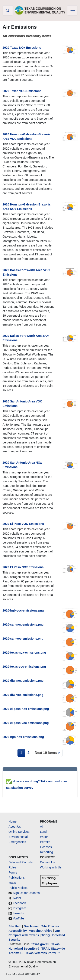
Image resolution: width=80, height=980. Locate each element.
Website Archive (41, 931)
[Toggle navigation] (72, 10)
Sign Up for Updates (26, 893)
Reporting (47, 852)
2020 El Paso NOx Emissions (23, 567)
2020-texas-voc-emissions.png (24, 667)
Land (43, 832)
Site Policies (50, 926)
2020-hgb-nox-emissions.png (23, 737)
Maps (12, 883)
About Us (15, 827)
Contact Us (47, 862)
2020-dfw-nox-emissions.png (23, 681)
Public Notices (18, 888)
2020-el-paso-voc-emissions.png (26, 723)
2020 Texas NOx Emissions (22, 48)
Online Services (19, 832)
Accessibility (18, 931)
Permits (45, 842)
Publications (17, 878)
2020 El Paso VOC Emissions (23, 524)
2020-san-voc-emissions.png (23, 639)
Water (44, 837)
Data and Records (21, 862)
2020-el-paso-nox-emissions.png (26, 709)
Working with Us (51, 867)
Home (12, 821)
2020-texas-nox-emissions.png (24, 653)
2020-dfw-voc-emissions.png (23, 695)
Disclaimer (31, 926)
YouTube (19, 918)
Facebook (19, 903)
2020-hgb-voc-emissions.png (23, 610)
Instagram (19, 908)
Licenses (46, 847)
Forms (13, 872)
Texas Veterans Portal (42, 953)
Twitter (17, 898)
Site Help (15, 926)
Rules (12, 867)
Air (42, 827)
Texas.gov (40, 944)
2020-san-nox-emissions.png (23, 625)
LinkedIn (18, 913)
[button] (8, 10)
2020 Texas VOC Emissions (22, 91)
